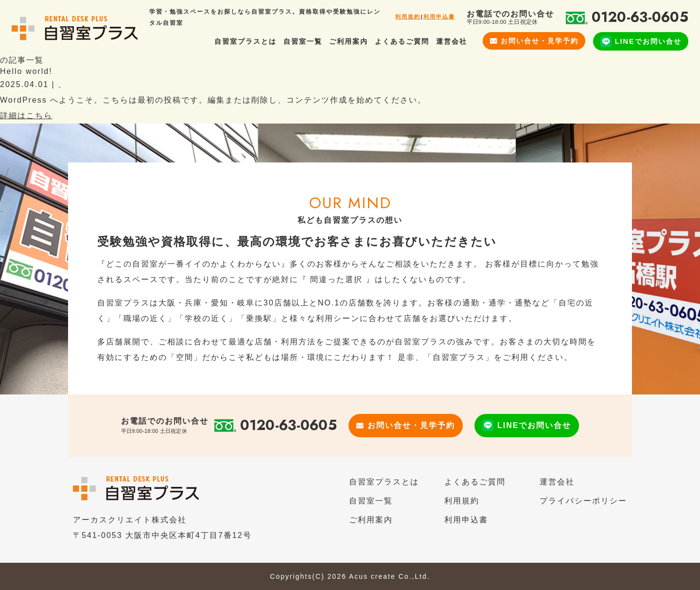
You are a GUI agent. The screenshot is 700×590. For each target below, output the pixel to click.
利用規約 (408, 17)
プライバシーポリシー (583, 501)
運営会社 (452, 41)
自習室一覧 (303, 41)
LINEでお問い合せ (641, 42)
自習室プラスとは (245, 41)
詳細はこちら (26, 116)
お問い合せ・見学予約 (534, 41)
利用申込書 (439, 17)
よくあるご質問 (402, 41)
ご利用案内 (349, 41)
